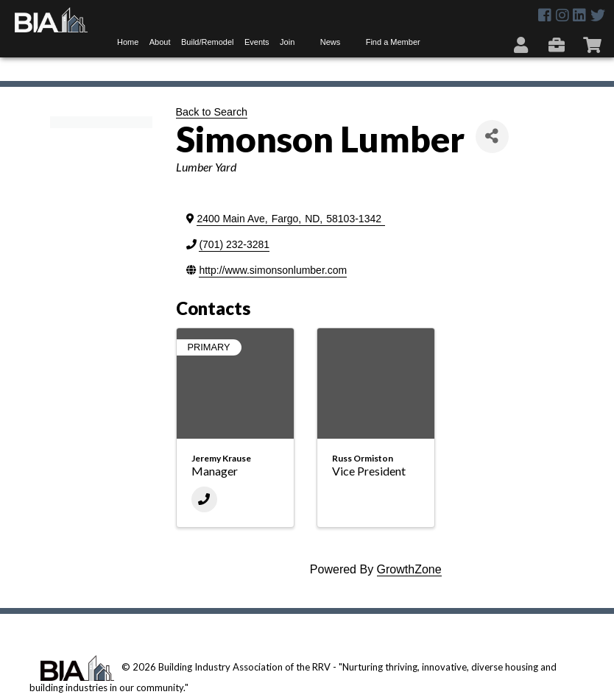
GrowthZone (409, 569)
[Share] (492, 137)
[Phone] (204, 499)
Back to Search (212, 112)
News (331, 42)
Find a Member (393, 42)
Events (257, 42)
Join (287, 42)
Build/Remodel (208, 42)
